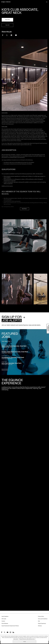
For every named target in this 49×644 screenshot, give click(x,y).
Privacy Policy (41, 616)
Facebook (2, 35)
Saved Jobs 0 (5, 369)
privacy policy (16, 639)
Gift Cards (4, 619)
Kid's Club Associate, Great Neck (11, 363)
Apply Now (7, 20)
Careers (3, 621)
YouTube (7, 632)
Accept (24, 642)
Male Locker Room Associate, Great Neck (14, 346)
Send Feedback (5, 616)
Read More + (25, 209)
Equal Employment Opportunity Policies (10, 626)
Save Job (7, 25)
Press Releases (5, 624)
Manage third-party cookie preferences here (27, 639)
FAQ (39, 621)
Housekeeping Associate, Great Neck (13, 358)
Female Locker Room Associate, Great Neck (15, 352)
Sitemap (40, 626)
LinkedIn (11, 35)
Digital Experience (42, 624)
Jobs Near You (6, 341)
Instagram (10, 632)
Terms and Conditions (43, 619)
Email (16, 35)
